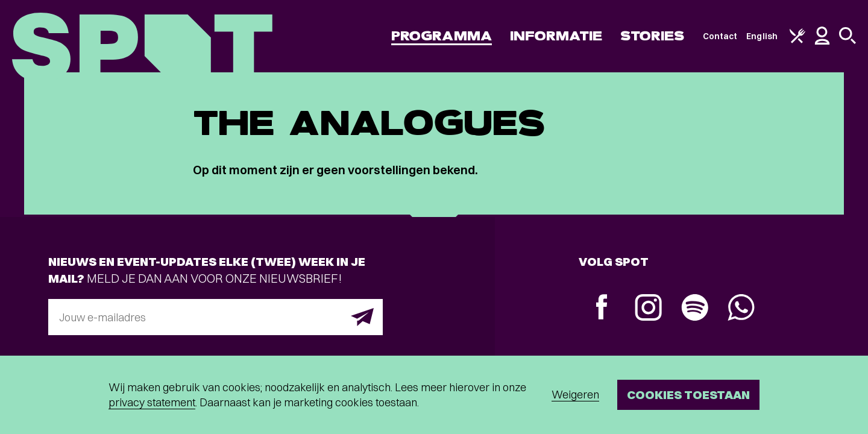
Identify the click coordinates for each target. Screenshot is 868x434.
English (762, 36)
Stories (653, 36)
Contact (720, 36)
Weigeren (575, 395)
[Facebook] (602, 308)
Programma (442, 36)
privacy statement (152, 402)
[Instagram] (648, 309)
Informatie (556, 36)
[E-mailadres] (215, 317)
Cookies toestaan (688, 395)
